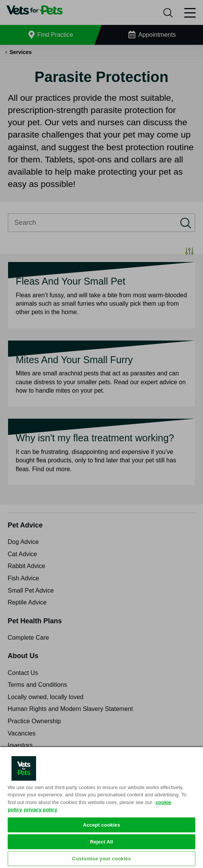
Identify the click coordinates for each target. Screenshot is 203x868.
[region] (101, 807)
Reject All (101, 842)
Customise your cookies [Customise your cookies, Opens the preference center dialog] (101, 859)
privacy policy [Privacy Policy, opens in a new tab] (41, 810)
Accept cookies (101, 825)
